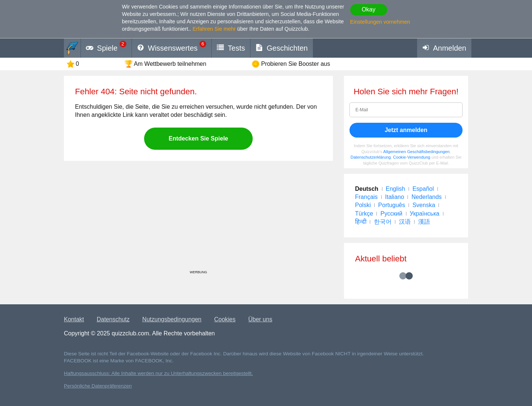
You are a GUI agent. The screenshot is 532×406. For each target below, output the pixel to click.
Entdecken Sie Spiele (199, 138)
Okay (369, 9)
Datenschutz (113, 319)
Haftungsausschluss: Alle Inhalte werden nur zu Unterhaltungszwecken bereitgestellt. (158, 373)
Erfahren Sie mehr (214, 29)
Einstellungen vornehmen (380, 22)
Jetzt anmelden (406, 130)
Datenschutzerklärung (371, 157)
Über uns (260, 319)
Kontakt (74, 319)
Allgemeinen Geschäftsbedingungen (416, 152)
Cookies (225, 319)
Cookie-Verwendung (412, 157)
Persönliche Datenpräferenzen (98, 386)
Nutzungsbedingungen (172, 319)
